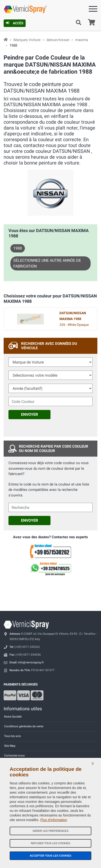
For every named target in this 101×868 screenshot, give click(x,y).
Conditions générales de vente (24, 726)
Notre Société (13, 717)
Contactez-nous (14, 755)
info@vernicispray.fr (31, 662)
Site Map (10, 746)
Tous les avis (12, 736)
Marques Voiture (27, 40)
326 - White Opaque (74, 319)
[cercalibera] (50, 507)
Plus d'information (54, 820)
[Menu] (93, 10)
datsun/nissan (58, 40)
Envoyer (29, 414)
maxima (82, 40)
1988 (18, 248)
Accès (15, 23)
